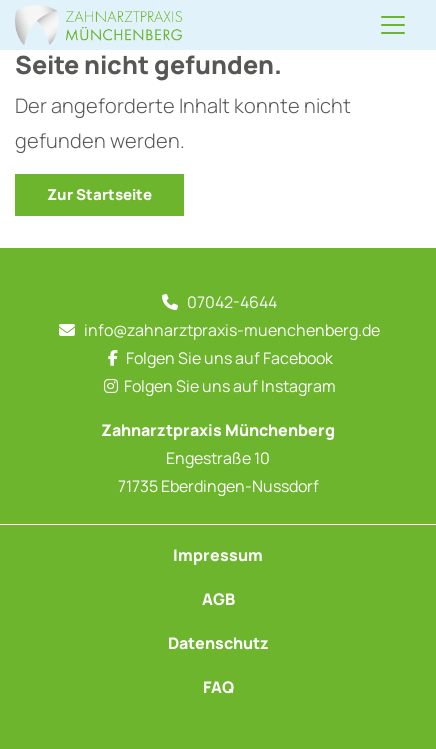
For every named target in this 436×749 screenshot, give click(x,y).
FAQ (218, 687)
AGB (218, 599)
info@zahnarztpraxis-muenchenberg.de (232, 330)
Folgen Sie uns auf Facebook (229, 358)
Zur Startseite (99, 194)
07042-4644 (232, 302)
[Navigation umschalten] (393, 25)
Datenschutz (218, 643)
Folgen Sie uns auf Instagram (230, 386)
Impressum (218, 555)
